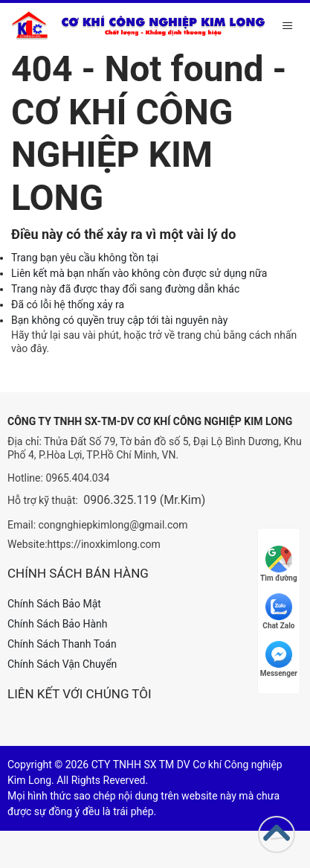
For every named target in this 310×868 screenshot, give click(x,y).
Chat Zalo (278, 612)
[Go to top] (277, 835)
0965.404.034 (77, 478)
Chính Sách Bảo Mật (54, 604)
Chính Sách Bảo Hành (57, 624)
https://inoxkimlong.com (104, 544)
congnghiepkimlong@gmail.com (113, 525)
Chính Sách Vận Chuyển (62, 664)
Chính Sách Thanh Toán (62, 644)
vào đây (29, 348)
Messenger (279, 659)
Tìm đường (279, 564)
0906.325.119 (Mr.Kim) (144, 500)
